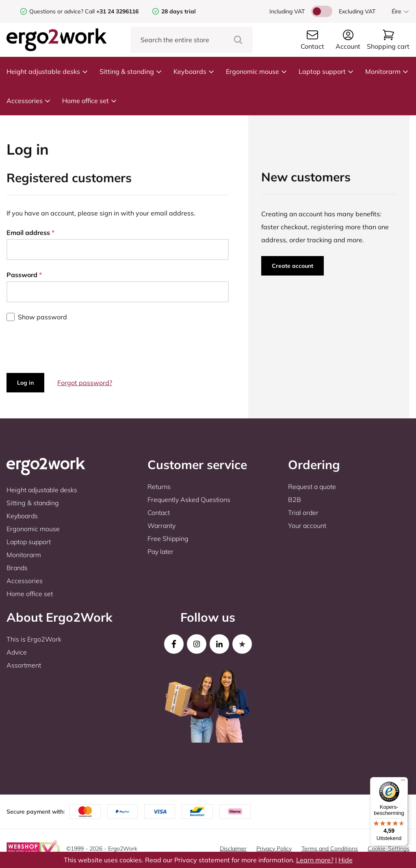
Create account (292, 266)
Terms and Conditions (330, 849)
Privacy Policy (274, 849)
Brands (17, 568)
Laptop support (326, 71)
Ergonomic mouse (257, 71)
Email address (30, 233)
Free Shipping (168, 538)
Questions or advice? (56, 11)
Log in (25, 383)
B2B (295, 500)
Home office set (90, 101)
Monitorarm (387, 71)
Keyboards (194, 71)
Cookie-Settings (389, 849)
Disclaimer (233, 849)
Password (24, 275)
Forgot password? (85, 383)
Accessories (29, 101)
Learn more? (315, 860)
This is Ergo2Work (34, 639)
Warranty (161, 526)
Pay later (160, 551)
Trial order (303, 513)
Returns (159, 487)
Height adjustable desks (47, 71)
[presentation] (68, 347)
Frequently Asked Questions (189, 500)
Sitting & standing (131, 71)
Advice (17, 652)
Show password (42, 317)
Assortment (24, 665)
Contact (159, 513)
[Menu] (403, 782)
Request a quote (312, 487)
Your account (307, 526)
